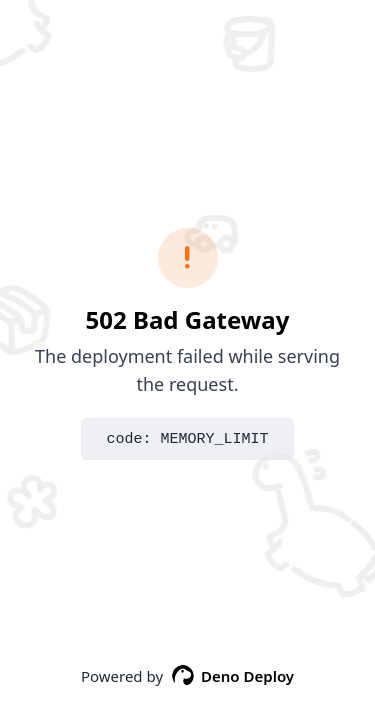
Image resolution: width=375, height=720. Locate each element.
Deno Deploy (232, 676)
